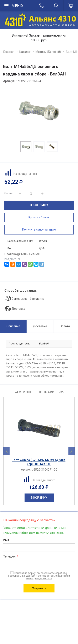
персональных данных (22, 576)
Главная (9, 52)
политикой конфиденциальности (48, 577)
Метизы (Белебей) (48, 52)
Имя (6, 540)
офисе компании (52, 376)
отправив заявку (37, 371)
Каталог (25, 52)
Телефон (11, 557)
